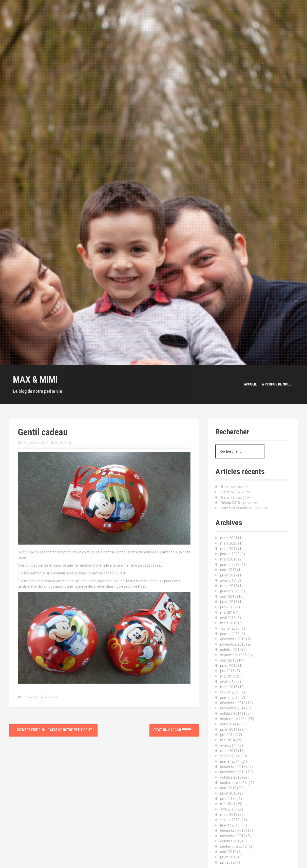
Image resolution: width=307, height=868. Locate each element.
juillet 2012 (229, 857)
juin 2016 (227, 607)
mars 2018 (229, 559)
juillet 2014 (229, 729)
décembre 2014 (233, 703)
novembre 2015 (233, 644)
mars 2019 (229, 549)
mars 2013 (229, 815)
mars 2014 (229, 751)
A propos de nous (277, 384)
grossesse (29, 697)
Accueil (250, 384)
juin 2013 (227, 799)
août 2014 (228, 724)
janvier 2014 (230, 761)
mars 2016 (229, 623)
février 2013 (230, 820)
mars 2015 (229, 687)
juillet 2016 (229, 602)
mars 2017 (229, 586)
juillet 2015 (229, 666)
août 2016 (228, 596)
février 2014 (230, 756)
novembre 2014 (233, 708)
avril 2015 (228, 682)
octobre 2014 (231, 713)
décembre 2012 (233, 831)
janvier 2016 (230, 634)
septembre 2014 (233, 719)
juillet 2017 (229, 575)
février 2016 (230, 628)
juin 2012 (227, 862)
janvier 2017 (230, 591)
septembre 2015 (233, 655)
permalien (50, 697)
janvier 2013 (230, 825)
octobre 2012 (231, 841)
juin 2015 (227, 671)
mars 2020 (229, 543)
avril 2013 (228, 809)
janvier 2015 (230, 698)
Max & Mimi (35, 380)
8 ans (225, 487)
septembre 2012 (233, 846)
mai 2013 (228, 804)
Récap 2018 (230, 503)
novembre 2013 (233, 772)
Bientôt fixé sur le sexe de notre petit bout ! (53, 730)
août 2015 (228, 660)
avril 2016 (228, 618)
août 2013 (228, 788)
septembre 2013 (233, 783)
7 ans (225, 492)
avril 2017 (228, 581)
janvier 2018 (230, 565)
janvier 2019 (230, 554)
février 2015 (230, 692)
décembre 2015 (233, 639)
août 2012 (228, 852)
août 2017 (228, 570)
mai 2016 (228, 612)
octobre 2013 (231, 777)
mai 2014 (228, 740)
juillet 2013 (229, 793)
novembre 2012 (233, 836)
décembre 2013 (233, 767)
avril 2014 (228, 745)
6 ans (225, 497)
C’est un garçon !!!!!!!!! (174, 730)
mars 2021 (229, 538)
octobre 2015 (231, 650)
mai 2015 (228, 676)
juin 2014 (227, 735)
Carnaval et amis (234, 508)
